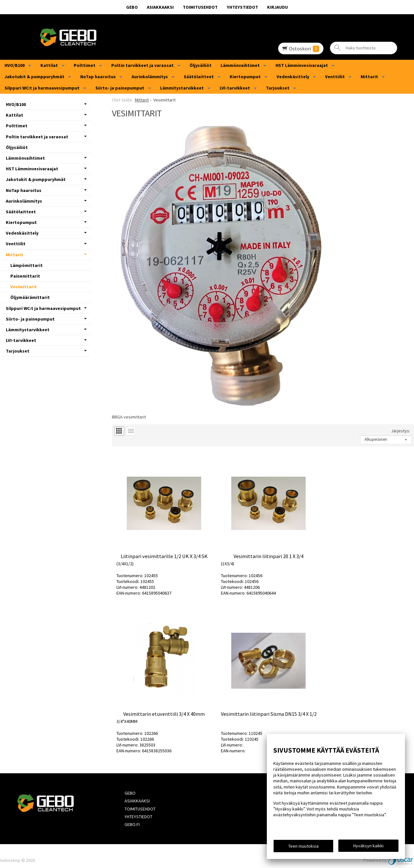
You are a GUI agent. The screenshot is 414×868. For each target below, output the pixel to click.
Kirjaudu (278, 7)
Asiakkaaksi (160, 7)
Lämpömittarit (27, 265)
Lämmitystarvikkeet (182, 88)
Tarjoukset (278, 88)
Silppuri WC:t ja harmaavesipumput (42, 88)
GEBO (132, 7)
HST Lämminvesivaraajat (302, 65)
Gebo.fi (132, 816)
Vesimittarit (24, 287)
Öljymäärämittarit (30, 297)
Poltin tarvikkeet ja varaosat (142, 65)
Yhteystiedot (242, 7)
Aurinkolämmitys (150, 77)
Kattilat (49, 65)
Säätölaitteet (199, 77)
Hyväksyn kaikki (368, 846)
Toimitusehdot (200, 7)
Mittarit (369, 77)
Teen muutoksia (303, 846)
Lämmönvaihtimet (240, 65)
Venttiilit (335, 77)
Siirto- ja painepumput (120, 88)
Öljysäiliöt (201, 65)
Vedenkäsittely (293, 77)
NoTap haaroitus (98, 77)
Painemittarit (25, 276)
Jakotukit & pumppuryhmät (34, 77)
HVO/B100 (15, 65)
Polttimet (85, 65)
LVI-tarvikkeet (235, 88)
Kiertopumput (245, 77)
